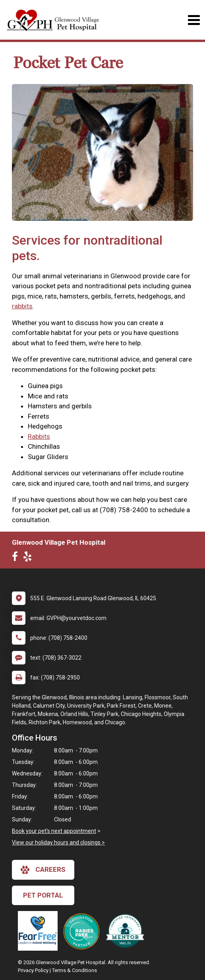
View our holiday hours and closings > (58, 842)
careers (43, 870)
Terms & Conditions (74, 970)
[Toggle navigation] (194, 20)
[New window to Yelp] (29, 558)
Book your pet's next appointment (54, 831)
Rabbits (39, 436)
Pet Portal (43, 895)
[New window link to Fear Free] (40, 931)
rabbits (22, 306)
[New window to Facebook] (17, 558)
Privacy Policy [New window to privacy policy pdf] (33, 970)
